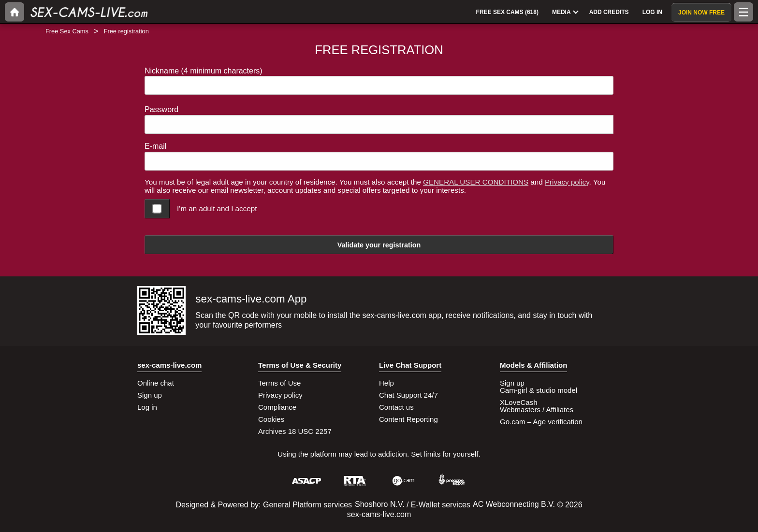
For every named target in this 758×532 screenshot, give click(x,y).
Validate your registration (379, 245)
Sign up (150, 395)
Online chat (156, 383)
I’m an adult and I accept (217, 208)
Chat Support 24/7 (408, 395)
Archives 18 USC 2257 (295, 431)
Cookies (271, 419)
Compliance (277, 407)
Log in (147, 407)
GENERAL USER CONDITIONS (476, 182)
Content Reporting (408, 419)
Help (386, 383)
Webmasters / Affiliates (537, 410)
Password (161, 109)
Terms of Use (279, 383)
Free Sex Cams (67, 31)
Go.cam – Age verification (541, 422)
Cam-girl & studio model (539, 390)
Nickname (204, 71)
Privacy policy (567, 182)
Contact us (396, 407)
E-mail (155, 146)
